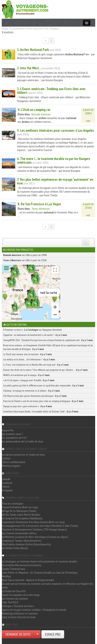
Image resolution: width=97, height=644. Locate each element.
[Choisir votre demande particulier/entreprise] (37, 634)
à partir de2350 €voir (88, 210)
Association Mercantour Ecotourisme (22, 565)
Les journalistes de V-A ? (15, 438)
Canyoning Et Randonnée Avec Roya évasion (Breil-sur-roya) (33, 522)
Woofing (6, 576)
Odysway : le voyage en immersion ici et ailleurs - (32, 391)
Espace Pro (8, 430)
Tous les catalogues (13, 503)
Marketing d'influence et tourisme (20, 613)
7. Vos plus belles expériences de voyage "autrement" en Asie (55, 181)
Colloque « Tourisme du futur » (18, 606)
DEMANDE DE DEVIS (18, 634)
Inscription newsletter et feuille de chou (23, 455)
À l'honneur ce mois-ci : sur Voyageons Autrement (33, 330)
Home (5, 28)
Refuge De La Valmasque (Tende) (19, 511)
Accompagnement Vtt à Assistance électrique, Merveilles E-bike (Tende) (40, 526)
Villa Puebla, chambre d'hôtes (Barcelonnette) (26, 544)
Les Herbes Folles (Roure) (15, 548)
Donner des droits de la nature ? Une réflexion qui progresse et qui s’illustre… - (45, 370)
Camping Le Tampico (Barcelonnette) (22, 541)
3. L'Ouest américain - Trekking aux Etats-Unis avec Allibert (51, 91)
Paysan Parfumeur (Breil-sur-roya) (20, 507)
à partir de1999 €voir (88, 115)
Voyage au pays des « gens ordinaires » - (28, 406)
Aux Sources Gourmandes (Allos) (19, 533)
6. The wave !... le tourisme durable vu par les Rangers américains (54, 160)
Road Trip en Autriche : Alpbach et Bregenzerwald (28, 580)
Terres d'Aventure (41, 209)
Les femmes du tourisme (15, 598)
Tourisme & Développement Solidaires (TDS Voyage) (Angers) (34, 529)
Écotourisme (17, 28)
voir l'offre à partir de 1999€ (25, 255)
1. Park (33, 50)
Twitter (6, 486)
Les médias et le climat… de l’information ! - (29, 359)
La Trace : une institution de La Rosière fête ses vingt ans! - (36, 365)
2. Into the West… (29, 68)
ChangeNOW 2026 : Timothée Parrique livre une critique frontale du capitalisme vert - (48, 340)
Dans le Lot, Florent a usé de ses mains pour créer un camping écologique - (43, 401)
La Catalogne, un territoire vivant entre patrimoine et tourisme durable (39, 561)
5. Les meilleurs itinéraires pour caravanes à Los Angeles (56, 130)
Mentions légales (11, 466)
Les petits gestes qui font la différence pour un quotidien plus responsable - (44, 385)
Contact (6, 458)
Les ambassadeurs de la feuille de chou (23, 441)
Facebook (7, 483)
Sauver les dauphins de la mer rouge (21, 595)
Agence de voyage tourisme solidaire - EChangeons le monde (34, 610)
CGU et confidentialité (14, 462)
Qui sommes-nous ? (12, 434)
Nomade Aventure (41, 114)
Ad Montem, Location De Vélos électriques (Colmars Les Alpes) (35, 537)
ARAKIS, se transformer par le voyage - (26, 375)
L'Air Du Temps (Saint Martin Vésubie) (21, 515)
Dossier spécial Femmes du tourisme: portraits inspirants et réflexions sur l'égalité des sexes (48, 585)
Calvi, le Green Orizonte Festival (19, 617)
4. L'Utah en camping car (34, 110)
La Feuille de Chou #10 (14, 591)
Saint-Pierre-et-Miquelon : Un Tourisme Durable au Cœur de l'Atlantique (40, 572)
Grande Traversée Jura (13, 569)
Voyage (54, 28)
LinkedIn (6, 479)
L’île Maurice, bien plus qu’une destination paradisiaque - (35, 396)
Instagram (7, 490)
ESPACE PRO (53, 634)
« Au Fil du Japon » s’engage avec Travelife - (29, 380)
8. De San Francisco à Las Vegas (39, 204)
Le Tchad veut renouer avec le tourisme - (28, 354)
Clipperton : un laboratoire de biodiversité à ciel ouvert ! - (35, 335)
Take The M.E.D (10, 602)
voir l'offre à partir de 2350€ (25, 260)
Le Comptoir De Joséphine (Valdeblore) (22, 518)
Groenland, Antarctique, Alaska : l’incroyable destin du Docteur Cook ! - (41, 411)
